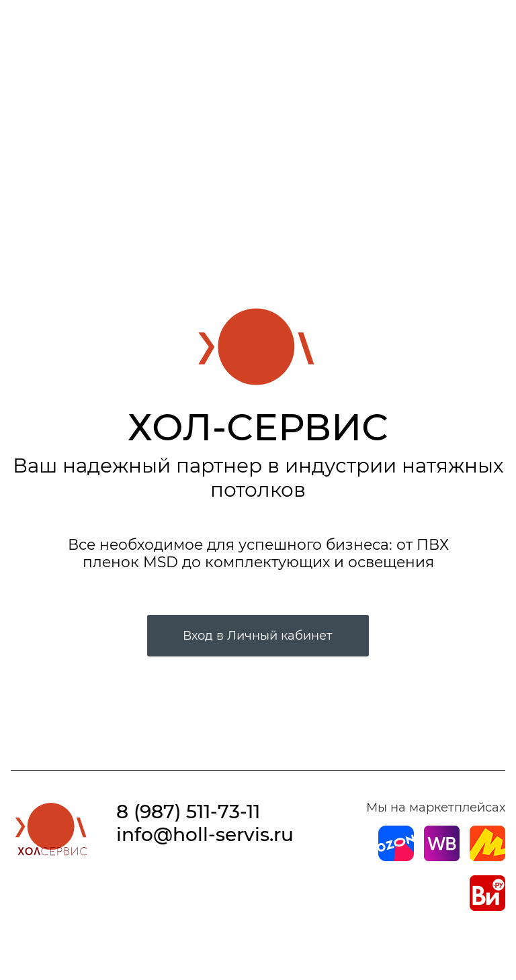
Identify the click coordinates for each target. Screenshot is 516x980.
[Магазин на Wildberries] (442, 857)
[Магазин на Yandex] (487, 857)
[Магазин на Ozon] (396, 857)
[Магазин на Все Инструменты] (487, 907)
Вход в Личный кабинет (258, 636)
